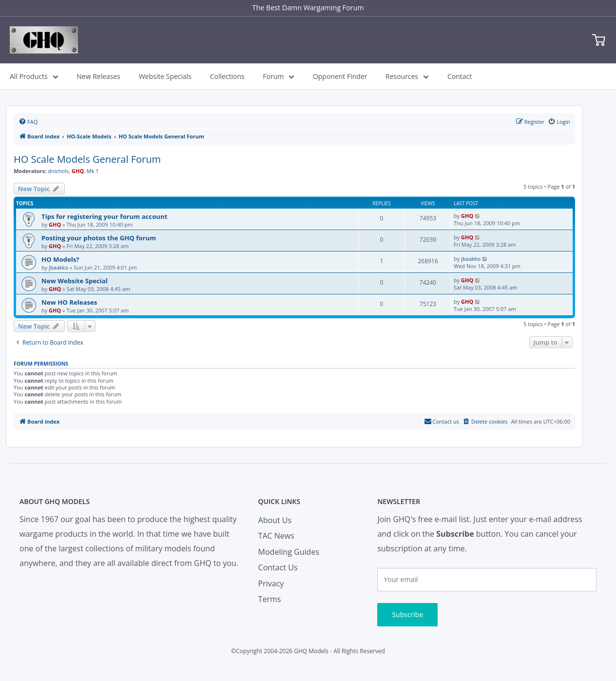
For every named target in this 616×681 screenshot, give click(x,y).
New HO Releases (69, 302)
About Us (275, 520)
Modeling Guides (289, 552)
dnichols (58, 171)
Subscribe (407, 614)
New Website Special (75, 281)
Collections (227, 76)
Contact (460, 76)
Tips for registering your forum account (104, 216)
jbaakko (58, 267)
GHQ (78, 171)
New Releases (98, 76)
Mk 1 (93, 171)
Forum (279, 76)
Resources (407, 76)
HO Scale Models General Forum (87, 159)
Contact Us (278, 567)
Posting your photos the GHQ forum (99, 238)
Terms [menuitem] (270, 599)
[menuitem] (28, 122)
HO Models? (60, 259)
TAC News (276, 536)
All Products (34, 76)
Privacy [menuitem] (271, 584)
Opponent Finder (340, 76)
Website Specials (165, 76)
